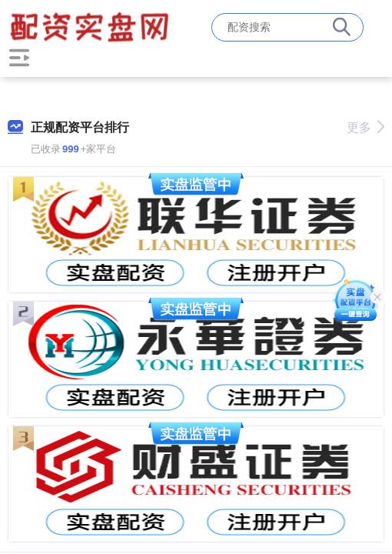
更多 (365, 127)
